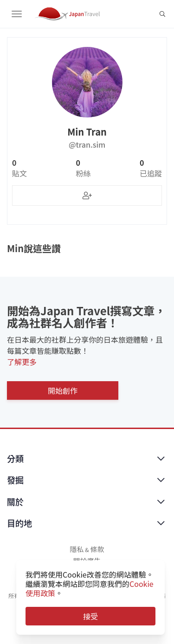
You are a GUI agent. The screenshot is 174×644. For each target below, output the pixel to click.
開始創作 (63, 390)
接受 (90, 616)
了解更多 (22, 362)
